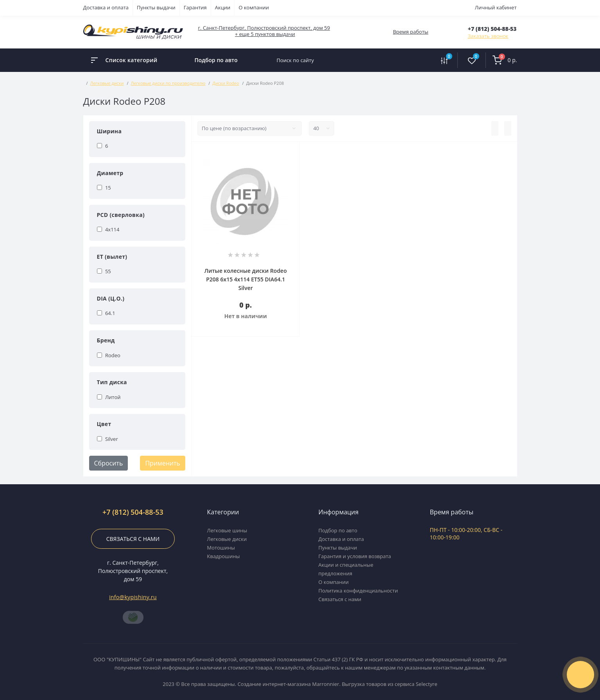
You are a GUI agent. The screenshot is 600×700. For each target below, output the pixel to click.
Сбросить (109, 463)
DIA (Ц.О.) (111, 298)
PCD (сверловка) (121, 215)
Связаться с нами (133, 539)
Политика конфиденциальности (358, 591)
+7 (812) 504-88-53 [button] (133, 512)
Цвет (104, 424)
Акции (223, 7)
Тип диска (112, 382)
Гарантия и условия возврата (355, 556)
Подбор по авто (216, 60)
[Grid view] (508, 129)
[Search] (423, 60)
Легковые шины (227, 530)
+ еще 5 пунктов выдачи (265, 34)
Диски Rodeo (226, 83)
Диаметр (110, 173)
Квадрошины (224, 556)
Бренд (106, 340)
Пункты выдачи (156, 7)
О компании (254, 7)
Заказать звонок (488, 36)
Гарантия (195, 7)
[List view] (495, 129)
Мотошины (221, 548)
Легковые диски (107, 83)
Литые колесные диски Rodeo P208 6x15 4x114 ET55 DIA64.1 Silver (246, 279)
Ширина (109, 131)
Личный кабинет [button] (496, 7)
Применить (163, 463)
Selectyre (427, 684)
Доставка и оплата (106, 7)
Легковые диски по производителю (168, 83)
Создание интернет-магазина (274, 684)
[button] (492, 29)
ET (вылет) (112, 257)
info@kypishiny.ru (133, 597)
